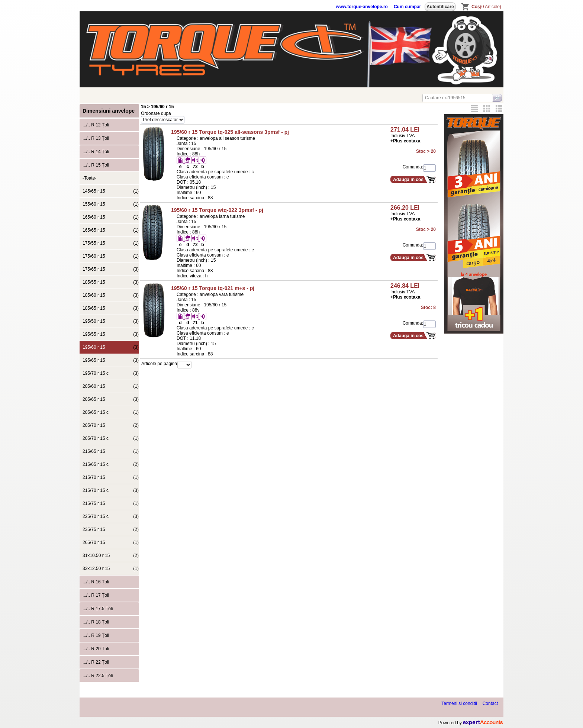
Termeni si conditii (459, 703)
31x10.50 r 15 (111, 555)
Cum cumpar (407, 7)
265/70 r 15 (111, 542)
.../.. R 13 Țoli (96, 138)
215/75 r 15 (111, 503)
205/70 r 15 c (111, 438)
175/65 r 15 (111, 269)
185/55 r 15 (111, 282)
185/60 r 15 (111, 295)
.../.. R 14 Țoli (96, 152)
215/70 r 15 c (111, 490)
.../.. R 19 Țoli (96, 635)
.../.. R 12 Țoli (96, 125)
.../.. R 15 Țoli (96, 165)
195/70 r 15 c (111, 373)
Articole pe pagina (159, 364)
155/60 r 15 (111, 204)
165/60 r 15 (111, 217)
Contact (490, 703)
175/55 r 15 (111, 243)
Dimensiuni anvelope (109, 111)
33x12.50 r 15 (111, 568)
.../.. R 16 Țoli (96, 582)
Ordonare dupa (156, 113)
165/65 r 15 (111, 230)
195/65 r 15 (111, 360)
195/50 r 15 (111, 321)
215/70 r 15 (111, 477)
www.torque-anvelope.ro (362, 7)
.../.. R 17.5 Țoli (98, 609)
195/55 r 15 (111, 334)
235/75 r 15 (111, 529)
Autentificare (440, 7)
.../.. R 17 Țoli (96, 595)
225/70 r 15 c (111, 516)
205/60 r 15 (111, 386)
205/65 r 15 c (111, 412)
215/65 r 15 (111, 451)
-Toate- (89, 178)
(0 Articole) (486, 7)
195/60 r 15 (111, 347)
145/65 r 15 (111, 191)
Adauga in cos (408, 180)
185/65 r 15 (111, 308)
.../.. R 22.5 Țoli (98, 676)
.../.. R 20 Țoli (96, 649)
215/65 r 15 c (111, 464)
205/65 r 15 (111, 399)
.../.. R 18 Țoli (96, 622)
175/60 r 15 (111, 256)
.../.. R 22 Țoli (96, 662)
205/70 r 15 (111, 425)
